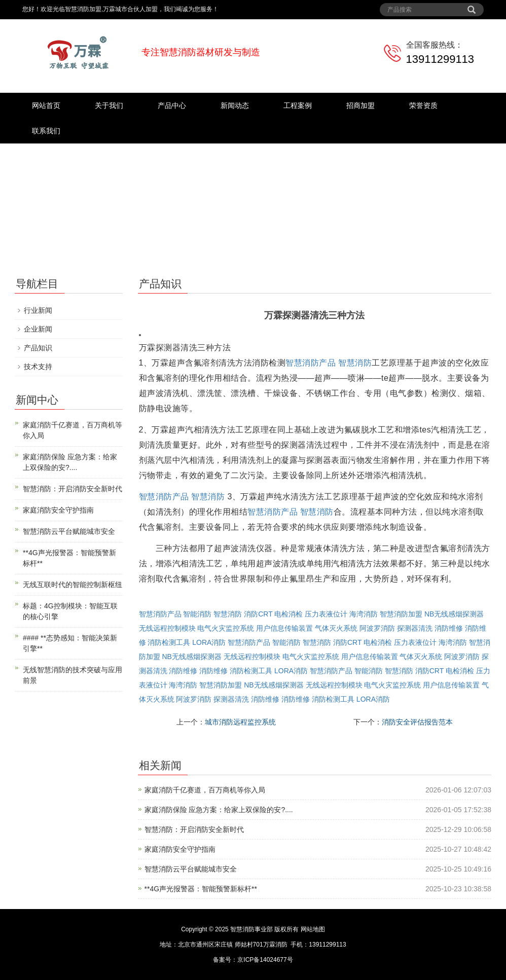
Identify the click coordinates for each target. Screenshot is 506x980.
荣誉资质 (423, 105)
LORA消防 (209, 642)
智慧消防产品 (311, 363)
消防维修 (449, 628)
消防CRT (258, 614)
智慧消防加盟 (401, 614)
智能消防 (197, 614)
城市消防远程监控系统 (240, 722)
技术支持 (38, 367)
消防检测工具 (169, 642)
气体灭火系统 (336, 628)
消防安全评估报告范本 (417, 722)
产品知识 (38, 348)
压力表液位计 (326, 614)
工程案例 (298, 105)
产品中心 (172, 105)
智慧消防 (355, 363)
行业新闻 (38, 310)
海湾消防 (364, 614)
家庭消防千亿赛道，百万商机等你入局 (205, 790)
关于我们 (109, 105)
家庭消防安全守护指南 (180, 849)
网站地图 (313, 929)
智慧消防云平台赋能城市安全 (191, 869)
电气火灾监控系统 (226, 628)
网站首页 (46, 105)
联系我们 (46, 131)
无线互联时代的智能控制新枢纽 (73, 585)
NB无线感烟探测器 (454, 614)
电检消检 (288, 614)
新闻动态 (235, 105)
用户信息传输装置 (284, 628)
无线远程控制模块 (167, 628)
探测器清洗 (415, 628)
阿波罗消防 (377, 628)
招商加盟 (360, 105)
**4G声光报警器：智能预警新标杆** (201, 889)
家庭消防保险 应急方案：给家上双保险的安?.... (219, 810)
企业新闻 (38, 329)
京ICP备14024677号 (265, 960)
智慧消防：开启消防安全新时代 (194, 829)
